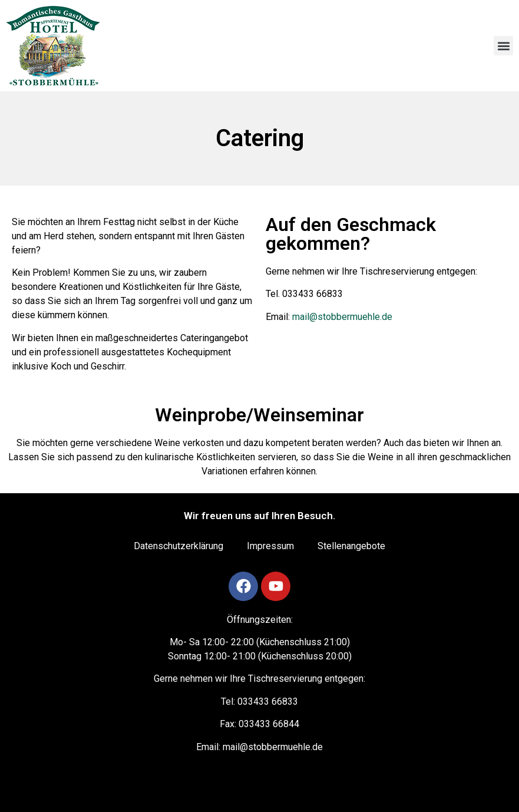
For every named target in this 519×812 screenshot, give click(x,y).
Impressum (270, 546)
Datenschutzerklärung (178, 546)
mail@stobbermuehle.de (342, 317)
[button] (503, 46)
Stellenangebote (351, 546)
